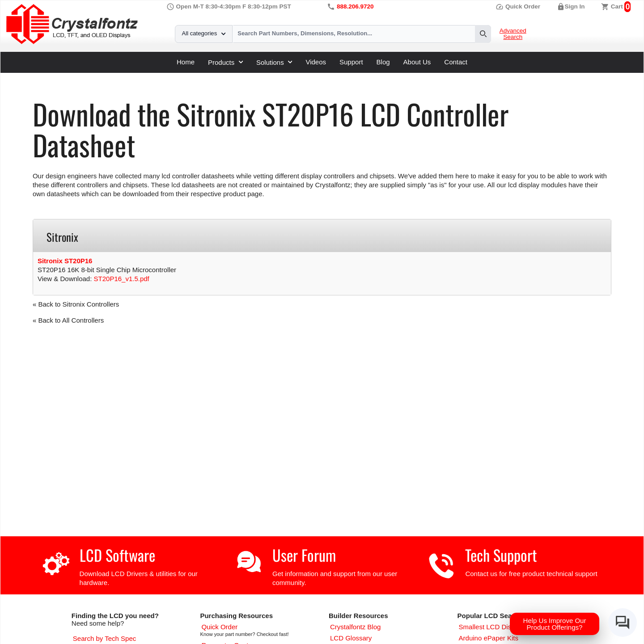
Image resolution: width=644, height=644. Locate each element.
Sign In (575, 6)
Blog (383, 62)
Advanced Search (513, 34)
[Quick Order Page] (219, 627)
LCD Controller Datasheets (129, 76)
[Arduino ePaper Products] (489, 638)
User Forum (304, 555)
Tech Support (501, 555)
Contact (456, 62)
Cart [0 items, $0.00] (617, 6)
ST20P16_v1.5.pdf (122, 279)
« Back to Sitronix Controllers (76, 304)
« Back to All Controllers (68, 320)
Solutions (274, 62)
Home (186, 62)
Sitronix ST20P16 (65, 261)
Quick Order (518, 6)
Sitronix (188, 76)
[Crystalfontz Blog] (355, 627)
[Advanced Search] (104, 638)
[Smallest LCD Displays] (493, 627)
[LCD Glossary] (351, 638)
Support (351, 62)
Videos (316, 62)
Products (225, 62)
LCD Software (117, 555)
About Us (417, 62)
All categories (204, 33)
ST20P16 (221, 76)
